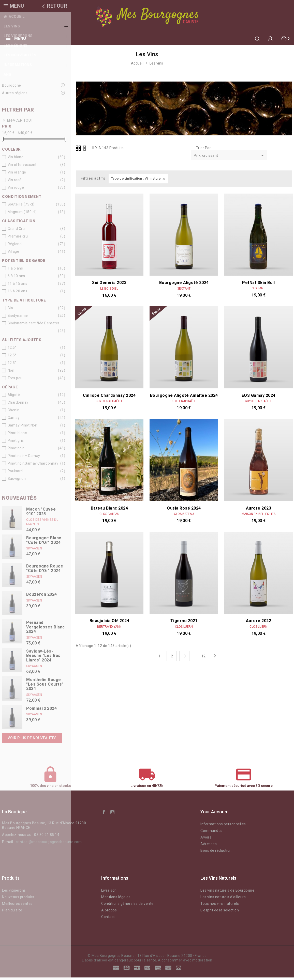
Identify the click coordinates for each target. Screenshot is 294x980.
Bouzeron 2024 (42, 597)
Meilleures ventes (17, 906)
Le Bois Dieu (109, 214)
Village (13, 254)
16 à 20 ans (18, 294)
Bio (10, 310)
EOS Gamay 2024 (259, 398)
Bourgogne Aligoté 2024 (184, 285)
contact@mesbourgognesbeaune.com (49, 844)
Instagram (112, 814)
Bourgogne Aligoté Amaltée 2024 (184, 398)
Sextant (184, 291)
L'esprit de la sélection (220, 913)
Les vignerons (14, 893)
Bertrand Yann (109, 629)
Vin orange (17, 175)
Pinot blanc (17, 435)
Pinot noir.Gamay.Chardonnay (33, 466)
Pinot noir (16, 451)
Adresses (209, 846)
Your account (215, 814)
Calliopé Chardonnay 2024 (109, 398)
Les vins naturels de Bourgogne (227, 893)
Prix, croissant (230, 158)
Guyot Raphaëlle (109, 404)
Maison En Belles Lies (259, 516)
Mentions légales (116, 899)
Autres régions (15, 96)
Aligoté (14, 397)
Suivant (215, 658)
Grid (78, 151)
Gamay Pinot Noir (23, 428)
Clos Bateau (109, 516)
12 (204, 659)
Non (11, 373)
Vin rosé (15, 182)
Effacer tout (18, 123)
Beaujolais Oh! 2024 (109, 623)
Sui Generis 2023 (109, 208)
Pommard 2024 (41, 711)
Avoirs (206, 840)
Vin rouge (16, 190)
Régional (15, 246)
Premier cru (18, 239)
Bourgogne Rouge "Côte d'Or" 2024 (45, 571)
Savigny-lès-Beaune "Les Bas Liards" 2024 (43, 658)
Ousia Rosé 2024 (184, 511)
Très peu (15, 381)
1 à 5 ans (15, 271)
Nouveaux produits (18, 899)
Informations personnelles (223, 827)
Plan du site (12, 913)
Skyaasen (34, 551)
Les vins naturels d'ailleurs (223, 899)
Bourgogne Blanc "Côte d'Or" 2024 (44, 543)
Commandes (211, 833)
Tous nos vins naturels (220, 906)
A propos (109, 913)
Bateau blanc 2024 (109, 511)
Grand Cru (16, 231)
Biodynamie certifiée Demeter (34, 326)
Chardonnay (18, 405)
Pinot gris (16, 443)
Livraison (109, 893)
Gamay (14, 420)
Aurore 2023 (259, 511)
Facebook (104, 814)
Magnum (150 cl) (22, 214)
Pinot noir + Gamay (24, 458)
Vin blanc (16, 160)
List (86, 151)
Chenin (14, 413)
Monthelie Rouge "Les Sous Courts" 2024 (45, 687)
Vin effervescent (22, 167)
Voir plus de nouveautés (32, 740)
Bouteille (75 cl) (21, 207)
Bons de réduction (216, 853)
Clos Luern (184, 629)
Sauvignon (17, 481)
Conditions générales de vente (127, 906)
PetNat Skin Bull (258, 285)
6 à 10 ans (16, 278)
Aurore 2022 (259, 546)
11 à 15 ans (18, 286)
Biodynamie (18, 318)
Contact (108, 919)
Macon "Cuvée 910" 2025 (41, 514)
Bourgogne (12, 88)
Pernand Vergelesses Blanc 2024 (46, 629)
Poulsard (15, 473)
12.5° (12, 350)
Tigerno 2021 (184, 623)
